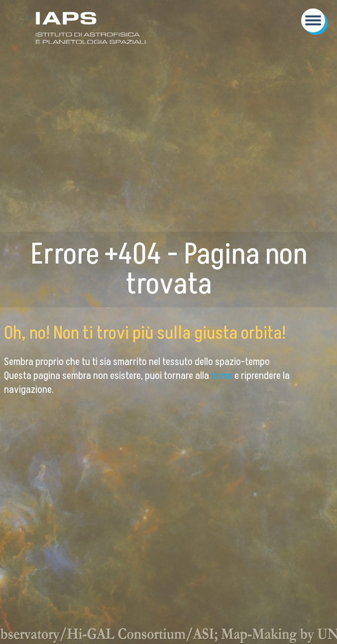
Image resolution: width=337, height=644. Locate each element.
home (223, 376)
